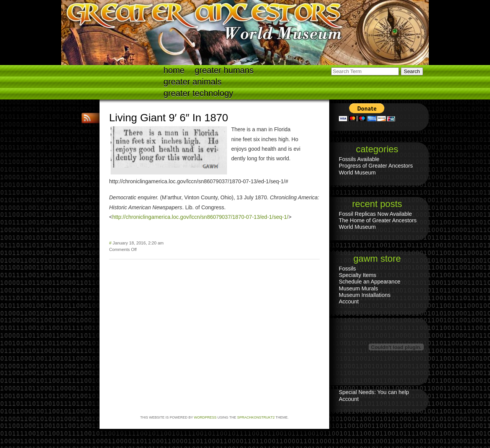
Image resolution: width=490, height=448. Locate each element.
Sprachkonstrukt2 (256, 417)
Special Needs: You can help (374, 392)
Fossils (347, 269)
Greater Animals (193, 82)
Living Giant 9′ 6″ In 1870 (169, 118)
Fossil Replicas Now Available (375, 214)
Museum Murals (358, 288)
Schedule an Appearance (370, 282)
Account (349, 301)
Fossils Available (359, 159)
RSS (88, 118)
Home (174, 70)
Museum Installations (365, 295)
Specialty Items (358, 275)
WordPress (205, 417)
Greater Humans (224, 70)
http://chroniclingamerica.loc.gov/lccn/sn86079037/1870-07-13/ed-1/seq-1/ (200, 217)
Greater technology (198, 93)
